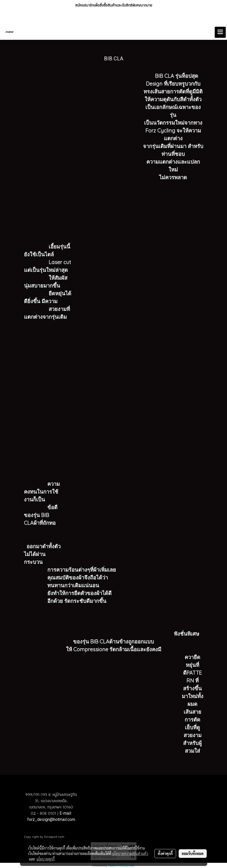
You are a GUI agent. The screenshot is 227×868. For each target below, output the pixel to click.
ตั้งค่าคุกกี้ (165, 853)
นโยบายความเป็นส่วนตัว (130, 853)
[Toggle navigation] (220, 32)
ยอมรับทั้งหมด (193, 853)
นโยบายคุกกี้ (46, 859)
